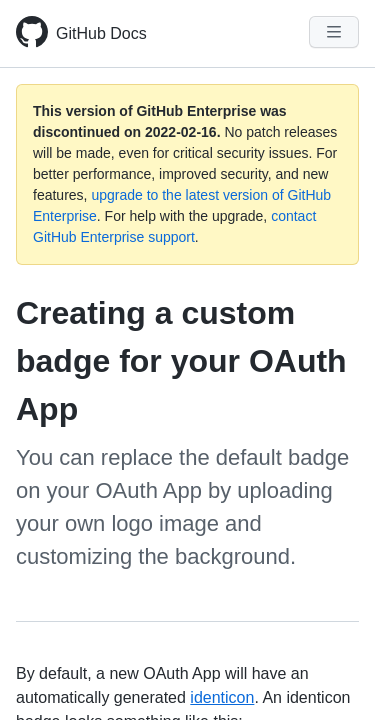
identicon (222, 697)
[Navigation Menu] (334, 32)
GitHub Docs (101, 33)
